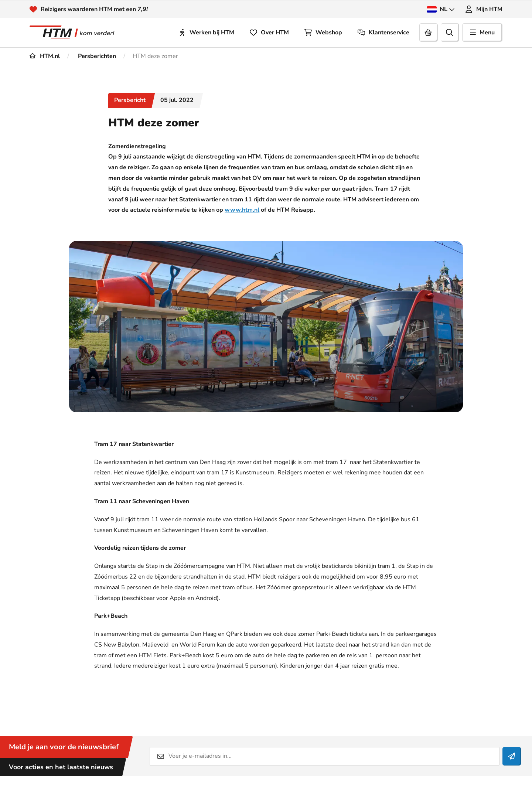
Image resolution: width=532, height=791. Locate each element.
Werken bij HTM (206, 33)
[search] (450, 33)
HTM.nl (45, 56)
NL (441, 9)
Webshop (323, 33)
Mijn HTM (484, 9)
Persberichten (96, 56)
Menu (482, 33)
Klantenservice (383, 33)
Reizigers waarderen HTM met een (94, 9)
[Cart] (429, 33)
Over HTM (269, 33)
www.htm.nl (242, 210)
